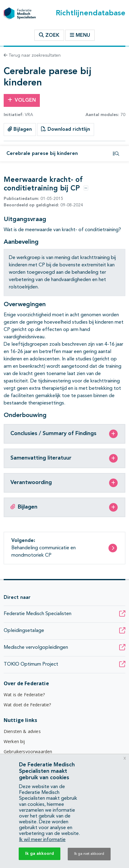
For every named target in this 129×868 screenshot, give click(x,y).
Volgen (22, 100)
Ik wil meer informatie (42, 840)
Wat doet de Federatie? (27, 705)
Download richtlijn (66, 129)
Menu (80, 35)
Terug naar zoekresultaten (32, 55)
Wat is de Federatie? (24, 695)
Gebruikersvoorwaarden (28, 752)
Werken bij (14, 741)
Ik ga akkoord (40, 854)
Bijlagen (20, 129)
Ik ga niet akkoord (89, 854)
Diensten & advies (22, 731)
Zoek (49, 35)
